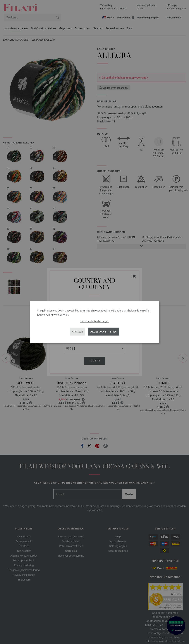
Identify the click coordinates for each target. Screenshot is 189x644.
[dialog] (94, 322)
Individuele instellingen (94, 321)
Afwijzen (77, 331)
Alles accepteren (104, 331)
